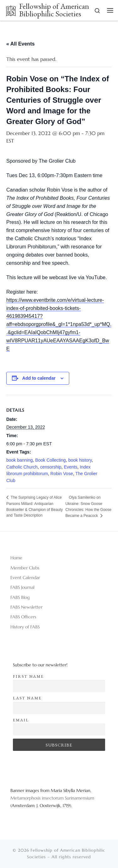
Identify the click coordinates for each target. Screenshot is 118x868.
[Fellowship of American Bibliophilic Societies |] (11, 10)
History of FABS (25, 627)
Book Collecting (51, 460)
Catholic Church (22, 467)
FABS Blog (20, 597)
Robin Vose (62, 474)
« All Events (20, 44)
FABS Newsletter (26, 607)
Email (21, 720)
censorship (51, 467)
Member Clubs (25, 568)
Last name (27, 698)
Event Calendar (25, 578)
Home (16, 558)
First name (28, 676)
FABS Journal (22, 587)
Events (71, 467)
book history (80, 460)
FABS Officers (23, 617)
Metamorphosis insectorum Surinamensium (52, 798)
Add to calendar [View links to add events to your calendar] (39, 378)
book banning (20, 460)
